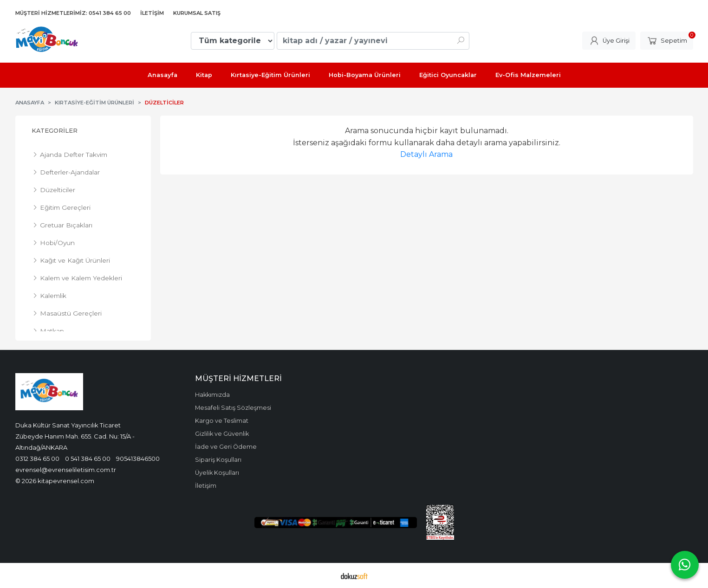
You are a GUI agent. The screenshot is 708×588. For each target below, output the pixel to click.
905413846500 (138, 459)
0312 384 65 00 (37, 459)
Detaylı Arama (426, 154)
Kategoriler (55, 131)
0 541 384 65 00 (88, 459)
